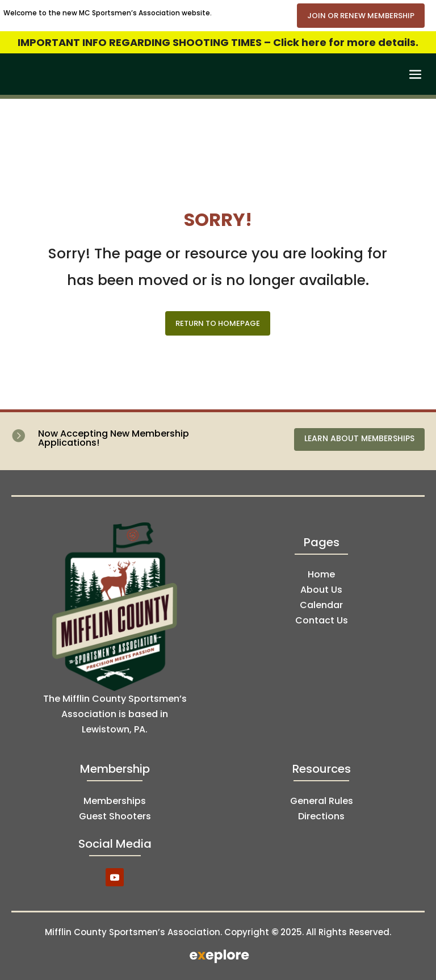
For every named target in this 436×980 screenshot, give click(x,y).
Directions (321, 816)
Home (321, 574)
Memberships (115, 801)
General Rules (322, 801)
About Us (321, 590)
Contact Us (322, 620)
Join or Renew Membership (361, 16)
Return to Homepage (218, 323)
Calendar (321, 605)
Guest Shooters (115, 816)
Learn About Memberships (359, 438)
